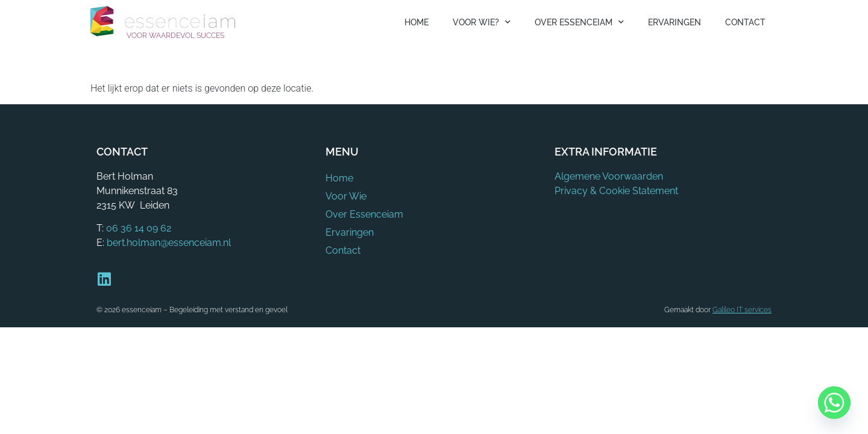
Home (417, 22)
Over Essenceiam (579, 22)
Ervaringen (675, 22)
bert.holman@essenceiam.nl (169, 243)
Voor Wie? (482, 22)
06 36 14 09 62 (139, 228)
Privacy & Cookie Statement (616, 191)
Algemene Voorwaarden (609, 176)
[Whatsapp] (834, 403)
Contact (745, 22)
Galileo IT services (742, 310)
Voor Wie (346, 196)
